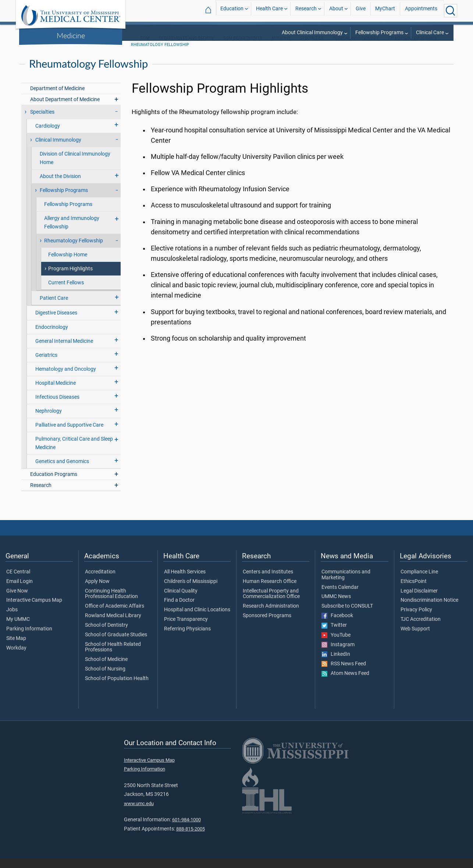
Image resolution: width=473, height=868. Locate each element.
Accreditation (100, 581)
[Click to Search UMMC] (451, 11)
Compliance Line (419, 581)
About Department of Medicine (65, 109)
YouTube (336, 645)
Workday (16, 658)
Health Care (269, 10)
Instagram (338, 654)
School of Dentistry (106, 635)
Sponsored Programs (267, 625)
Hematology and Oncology (66, 379)
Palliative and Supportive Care (69, 435)
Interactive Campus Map (34, 610)
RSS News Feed (344, 673)
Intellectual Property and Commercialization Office (271, 604)
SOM (145, 48)
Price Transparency (186, 629)
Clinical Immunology (356, 48)
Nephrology (49, 421)
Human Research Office (270, 591)
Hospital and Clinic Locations (197, 619)
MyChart (385, 10)
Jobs (12, 619)
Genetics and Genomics (62, 471)
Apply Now (97, 591)
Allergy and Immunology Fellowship (72, 232)
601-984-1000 (186, 829)
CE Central (18, 581)
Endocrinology (52, 337)
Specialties (42, 122)
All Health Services (185, 581)
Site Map (16, 648)
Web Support (415, 638)
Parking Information (29, 638)
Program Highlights (70, 278)
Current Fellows (66, 292)
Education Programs (54, 484)
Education (232, 10)
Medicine (71, 35)
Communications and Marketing (346, 584)
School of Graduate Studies (116, 644)
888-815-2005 (191, 838)
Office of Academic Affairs (115, 616)
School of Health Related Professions (113, 657)
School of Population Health (117, 688)
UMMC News (336, 606)
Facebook (337, 625)
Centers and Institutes (268, 581)
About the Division (60, 186)
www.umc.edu (139, 813)
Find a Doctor (179, 610)
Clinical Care (430, 33)
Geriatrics (46, 365)
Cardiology (48, 136)
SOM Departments (243, 48)
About (336, 10)
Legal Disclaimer (419, 601)
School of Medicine (106, 669)
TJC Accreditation (421, 629)
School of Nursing (105, 679)
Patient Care (54, 308)
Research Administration (271, 616)
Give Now (17, 601)
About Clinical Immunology (312, 33)
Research (306, 10)
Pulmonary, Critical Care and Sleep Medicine (74, 453)
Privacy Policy (416, 619)
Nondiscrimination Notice (429, 610)
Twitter (334, 635)
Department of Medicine (57, 98)
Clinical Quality (181, 601)
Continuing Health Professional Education (111, 604)
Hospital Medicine (56, 393)
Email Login (19, 591)
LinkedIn (336, 664)
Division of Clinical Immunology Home (75, 168)
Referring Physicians (187, 638)
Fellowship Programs (379, 33)
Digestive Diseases (56, 322)
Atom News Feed (345, 683)
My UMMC (18, 629)
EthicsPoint (414, 591)
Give (361, 10)
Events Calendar (340, 597)
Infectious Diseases (57, 407)
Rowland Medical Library (113, 625)
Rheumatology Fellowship (160, 54)
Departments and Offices (186, 48)
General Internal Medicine (64, 351)
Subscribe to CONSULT (347, 616)
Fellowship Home (68, 264)
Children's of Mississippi (191, 591)
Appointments (421, 10)
